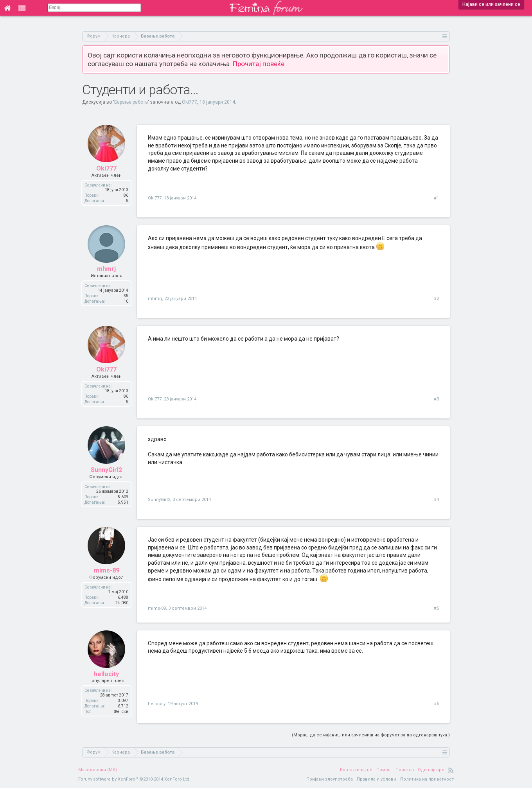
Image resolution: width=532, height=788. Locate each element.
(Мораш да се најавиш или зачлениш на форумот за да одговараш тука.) (371, 735)
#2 (436, 299)
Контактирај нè (356, 770)
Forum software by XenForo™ (134, 779)
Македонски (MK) (98, 770)
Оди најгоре (431, 770)
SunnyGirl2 (106, 470)
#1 (436, 198)
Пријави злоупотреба (330, 779)
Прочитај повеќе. (259, 64)
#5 (436, 608)
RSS (451, 770)
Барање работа (131, 102)
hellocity (106, 674)
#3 (436, 399)
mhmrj (106, 269)
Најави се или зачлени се (491, 4)
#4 (436, 500)
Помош (384, 770)
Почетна (405, 770)
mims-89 (107, 570)
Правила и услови (377, 779)
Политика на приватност (427, 779)
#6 (436, 704)
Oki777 (190, 102)
